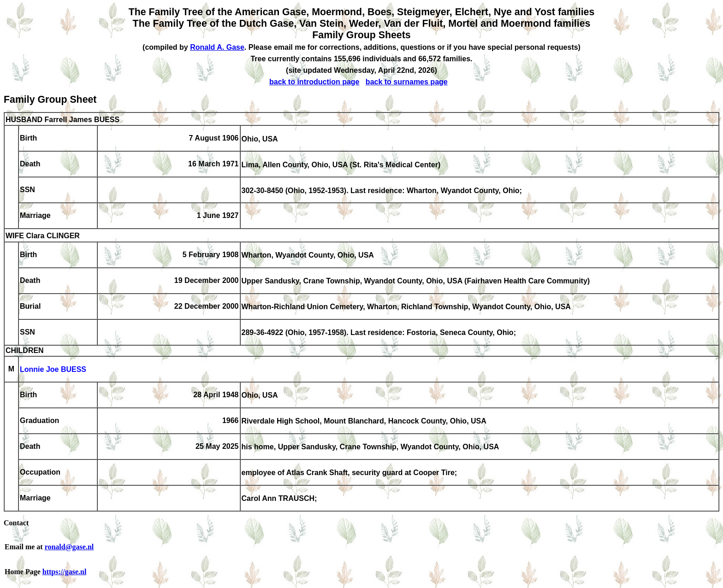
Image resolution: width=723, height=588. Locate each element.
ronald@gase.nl (69, 547)
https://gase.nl (65, 572)
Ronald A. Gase (217, 47)
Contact (16, 523)
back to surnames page (407, 82)
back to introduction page (314, 82)
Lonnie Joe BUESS (53, 370)
